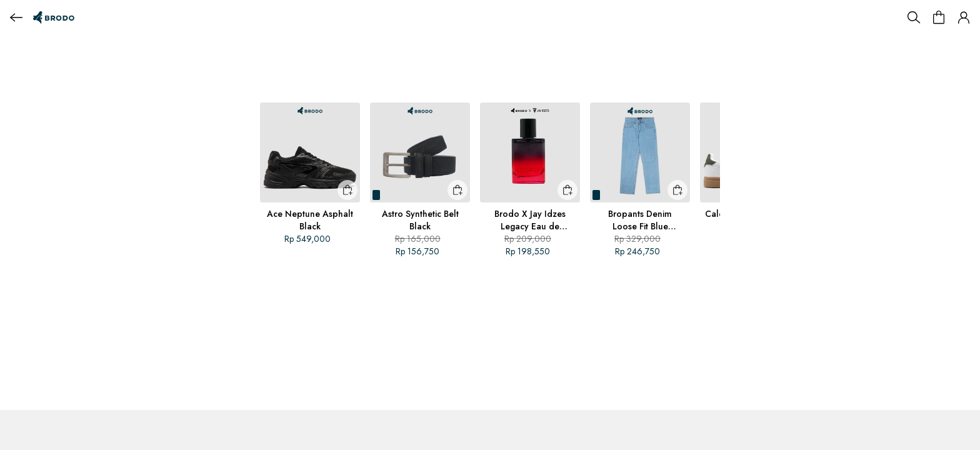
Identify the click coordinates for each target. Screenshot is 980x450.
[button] (964, 17)
